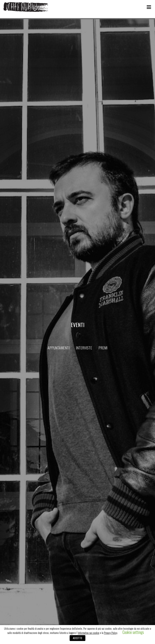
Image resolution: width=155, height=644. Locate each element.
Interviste (84, 348)
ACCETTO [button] (77, 638)
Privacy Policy (111, 633)
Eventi (78, 325)
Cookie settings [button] (133, 632)
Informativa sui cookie (89, 633)
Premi (103, 348)
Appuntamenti (59, 348)
